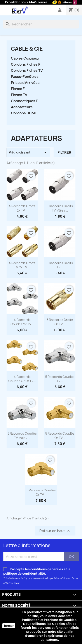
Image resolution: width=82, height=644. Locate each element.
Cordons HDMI (23, 113)
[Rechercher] (41, 24)
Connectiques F (24, 101)
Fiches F (18, 89)
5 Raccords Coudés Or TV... (60, 436)
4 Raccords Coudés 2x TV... (22, 322)
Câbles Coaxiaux (25, 58)
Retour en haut (55, 531)
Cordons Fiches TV (27, 71)
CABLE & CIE (27, 49)
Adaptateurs (22, 107)
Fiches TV (19, 95)
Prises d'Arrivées (25, 83)
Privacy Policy (60, 578)
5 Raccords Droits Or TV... (60, 322)
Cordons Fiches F (26, 64)
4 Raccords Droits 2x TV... (22, 208)
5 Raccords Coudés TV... (60, 379)
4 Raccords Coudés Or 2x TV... (22, 379)
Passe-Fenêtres (25, 77)
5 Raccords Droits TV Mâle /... (60, 208)
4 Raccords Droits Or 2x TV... (22, 265)
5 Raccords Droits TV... (60, 265)
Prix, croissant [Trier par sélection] (28, 152)
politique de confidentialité (24, 573)
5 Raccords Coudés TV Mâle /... (22, 436)
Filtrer (65, 152)
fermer (9, 626)
